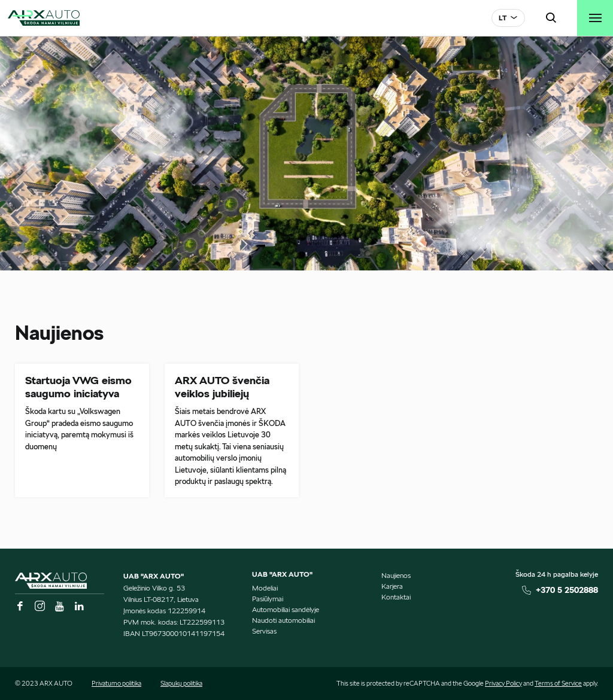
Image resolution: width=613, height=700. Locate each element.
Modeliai (265, 588)
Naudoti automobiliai (283, 620)
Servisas (264, 631)
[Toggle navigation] (595, 18)
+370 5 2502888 (567, 590)
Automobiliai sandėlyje (286, 609)
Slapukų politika (181, 683)
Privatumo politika (116, 683)
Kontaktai (396, 597)
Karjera (392, 586)
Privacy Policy (503, 683)
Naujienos (396, 575)
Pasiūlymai (268, 599)
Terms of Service (558, 683)
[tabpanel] (306, 153)
